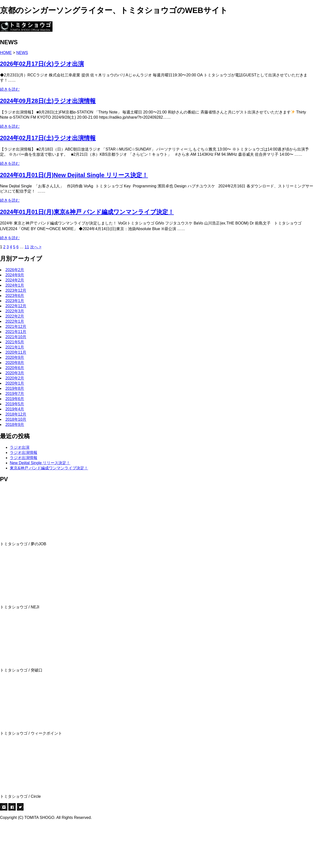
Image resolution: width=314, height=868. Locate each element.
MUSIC (16, 54)
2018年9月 (15, 469)
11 (27, 291)
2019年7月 (15, 438)
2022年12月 (16, 350)
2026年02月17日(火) (42, 108)
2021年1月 (15, 391)
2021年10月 (16, 381)
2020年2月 (15, 422)
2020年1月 (15, 427)
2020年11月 (16, 397)
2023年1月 (15, 345)
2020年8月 (15, 407)
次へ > (36, 291)
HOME (6, 97)
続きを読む (10, 133)
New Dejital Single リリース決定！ (40, 507)
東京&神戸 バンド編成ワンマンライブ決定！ (49, 512)
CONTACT (19, 67)
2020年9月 (15, 402)
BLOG (15, 59)
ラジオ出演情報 (24, 497)
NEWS (16, 41)
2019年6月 (15, 443)
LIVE (14, 50)
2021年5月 (15, 386)
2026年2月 (15, 314)
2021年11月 (16, 376)
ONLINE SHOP (23, 63)
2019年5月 (15, 448)
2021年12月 (16, 371)
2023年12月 (16, 335)
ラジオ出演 (20, 492)
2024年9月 (15, 319)
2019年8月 (15, 433)
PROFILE (18, 45)
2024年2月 (15, 324)
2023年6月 (15, 340)
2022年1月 (15, 366)
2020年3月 (15, 417)
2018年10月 (16, 464)
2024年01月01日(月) (74, 219)
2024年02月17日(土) (48, 182)
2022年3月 (15, 355)
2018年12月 (16, 458)
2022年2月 (15, 360)
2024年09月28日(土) (48, 145)
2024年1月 (15, 329)
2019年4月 (15, 453)
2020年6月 (15, 412)
